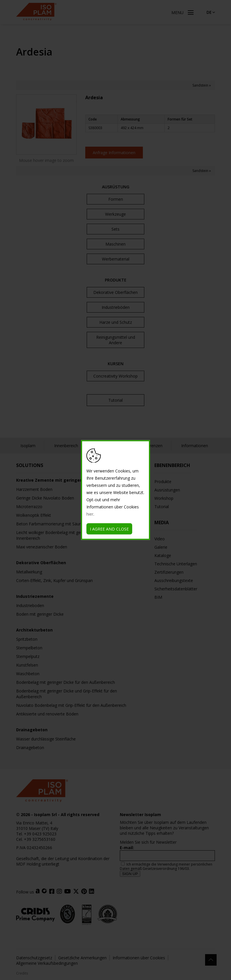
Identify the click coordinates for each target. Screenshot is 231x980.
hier (90, 514)
